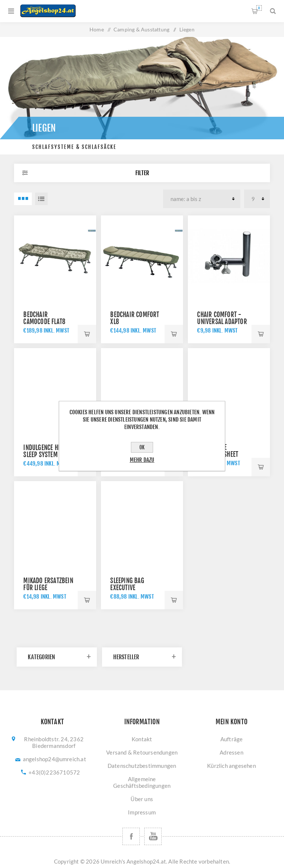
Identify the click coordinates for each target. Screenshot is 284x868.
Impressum (142, 812)
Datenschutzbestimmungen (142, 766)
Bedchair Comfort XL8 (135, 318)
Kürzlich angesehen (231, 766)
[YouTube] (153, 836)
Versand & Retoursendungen (142, 752)
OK (142, 447)
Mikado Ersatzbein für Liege (48, 584)
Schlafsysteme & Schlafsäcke (74, 147)
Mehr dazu (142, 460)
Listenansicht (41, 199)
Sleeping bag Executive (127, 584)
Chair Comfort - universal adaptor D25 (222, 322)
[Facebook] (131, 836)
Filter (142, 173)
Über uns (142, 799)
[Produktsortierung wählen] (202, 199)
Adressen (231, 752)
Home (97, 29)
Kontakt (142, 739)
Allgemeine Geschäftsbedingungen (142, 782)
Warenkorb (259, 8)
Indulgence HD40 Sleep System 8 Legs (49, 451)
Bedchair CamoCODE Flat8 (44, 318)
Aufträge (232, 739)
